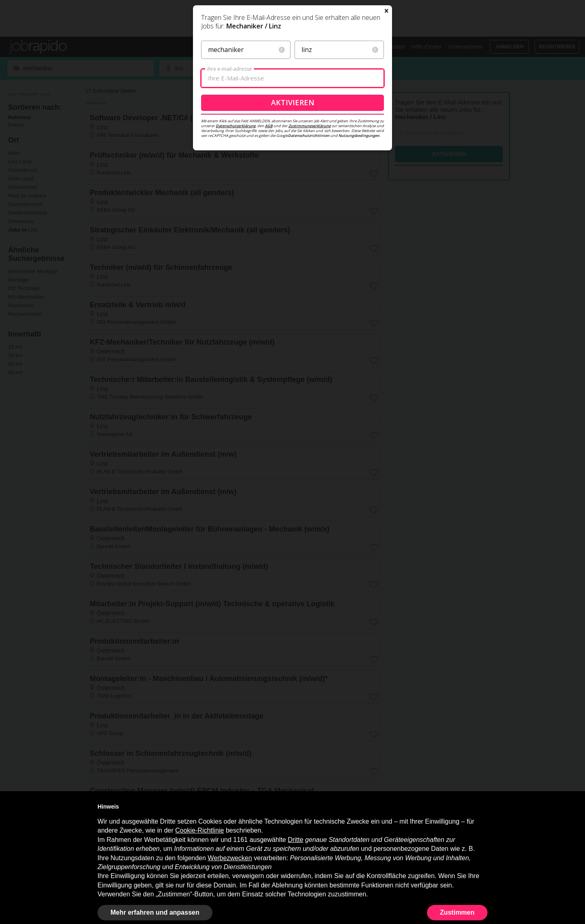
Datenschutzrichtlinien (309, 224)
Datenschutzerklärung (236, 214)
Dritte (295, 840)
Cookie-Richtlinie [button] (199, 830)
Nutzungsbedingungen (359, 224)
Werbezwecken (230, 858)
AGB (269, 214)
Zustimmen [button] (457, 912)
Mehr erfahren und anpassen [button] (155, 912)
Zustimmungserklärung (310, 214)
